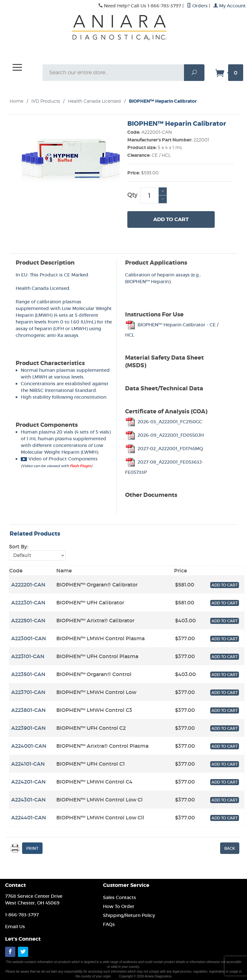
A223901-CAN (28, 728)
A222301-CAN (28, 602)
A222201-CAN (28, 585)
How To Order (119, 906)
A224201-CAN (28, 782)
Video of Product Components (59, 459)
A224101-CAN (28, 764)
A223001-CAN (29, 638)
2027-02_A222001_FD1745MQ (164, 449)
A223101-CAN (28, 656)
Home (16, 101)
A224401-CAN (29, 817)
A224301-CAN (28, 800)
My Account (230, 6)
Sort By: (19, 546)
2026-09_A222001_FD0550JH (164, 435)
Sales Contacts (120, 897)
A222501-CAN (28, 620)
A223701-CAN (28, 692)
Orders (197, 6)
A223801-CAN (28, 710)
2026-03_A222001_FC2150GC (164, 422)
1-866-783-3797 (22, 915)
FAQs (109, 924)
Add (171, 219)
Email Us (15, 927)
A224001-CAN (29, 746)
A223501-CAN (28, 674)
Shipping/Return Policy (129, 915)
